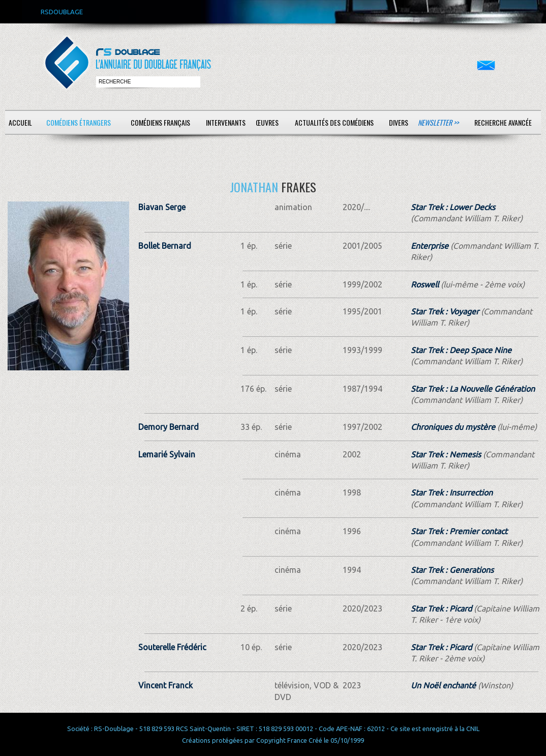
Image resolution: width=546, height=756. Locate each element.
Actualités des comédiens (334, 122)
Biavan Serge (162, 207)
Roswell (425, 284)
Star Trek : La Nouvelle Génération (473, 389)
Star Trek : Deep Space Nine (461, 350)
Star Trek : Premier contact (459, 531)
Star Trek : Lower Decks (453, 207)
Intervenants (226, 122)
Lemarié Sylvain (167, 454)
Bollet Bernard (165, 246)
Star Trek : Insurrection (452, 492)
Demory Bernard (169, 427)
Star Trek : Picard (441, 608)
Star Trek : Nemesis (446, 454)
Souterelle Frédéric (172, 647)
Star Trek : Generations (452, 570)
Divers (399, 122)
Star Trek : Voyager (445, 311)
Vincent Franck (165, 685)
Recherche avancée (503, 122)
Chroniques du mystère (453, 427)
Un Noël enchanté (443, 685)
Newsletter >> (438, 122)
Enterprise (430, 246)
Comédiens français (160, 122)
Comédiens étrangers (79, 122)
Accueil (20, 122)
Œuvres (267, 122)
